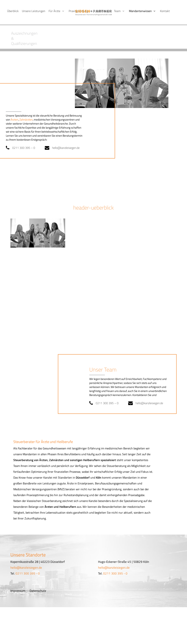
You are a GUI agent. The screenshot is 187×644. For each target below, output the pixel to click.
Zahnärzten (26, 112)
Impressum (18, 583)
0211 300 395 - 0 (28, 565)
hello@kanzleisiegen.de (68, 140)
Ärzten (14, 112)
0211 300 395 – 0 (25, 140)
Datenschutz (38, 583)
